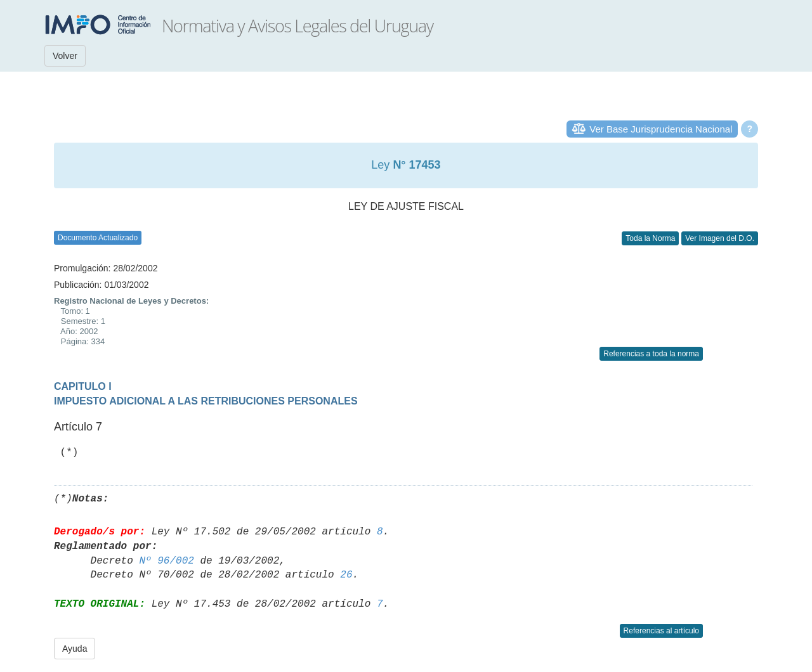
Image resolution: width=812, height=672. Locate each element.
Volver (65, 56)
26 (346, 575)
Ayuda (75, 649)
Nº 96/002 (166, 561)
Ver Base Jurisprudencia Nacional (661, 129)
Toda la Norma (650, 238)
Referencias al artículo (661, 631)
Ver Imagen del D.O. (720, 238)
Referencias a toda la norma (651, 354)
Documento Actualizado (98, 238)
